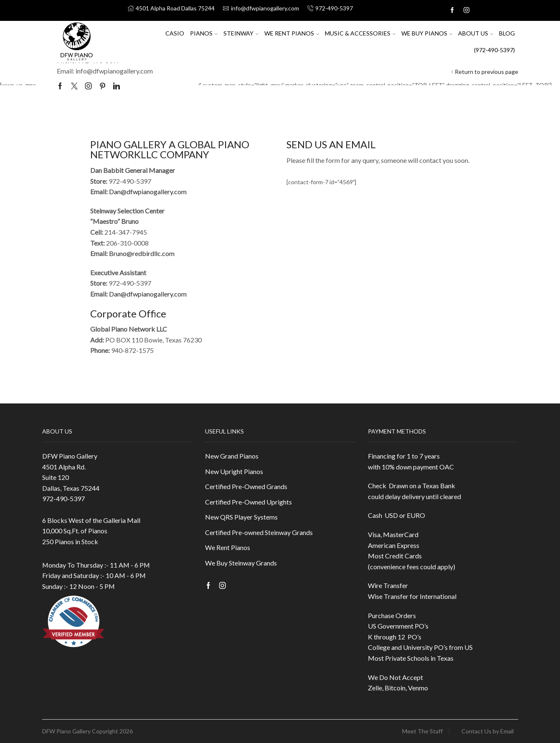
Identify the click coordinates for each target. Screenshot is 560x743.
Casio (175, 33)
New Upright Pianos (234, 471)
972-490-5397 (63, 498)
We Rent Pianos (292, 33)
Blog (507, 33)
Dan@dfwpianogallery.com (148, 191)
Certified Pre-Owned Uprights (248, 502)
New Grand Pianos (232, 456)
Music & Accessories (360, 33)
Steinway (241, 33)
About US (476, 33)
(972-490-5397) (494, 50)
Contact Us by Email (488, 731)
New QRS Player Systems (241, 517)
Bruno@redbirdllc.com (142, 253)
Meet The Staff (422, 731)
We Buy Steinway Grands (241, 563)
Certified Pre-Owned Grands (246, 486)
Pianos (204, 33)
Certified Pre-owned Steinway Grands (259, 532)
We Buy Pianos (427, 33)
